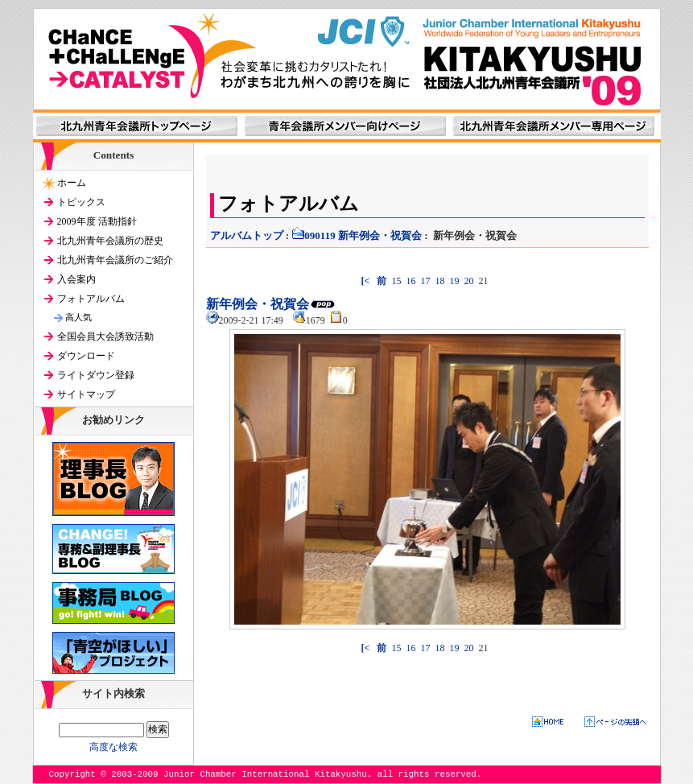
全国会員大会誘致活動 (105, 336)
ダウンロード (86, 356)
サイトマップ (86, 394)
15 (396, 281)
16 (410, 281)
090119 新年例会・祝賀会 (357, 235)
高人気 (78, 317)
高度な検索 (113, 747)
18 (439, 281)
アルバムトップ (247, 235)
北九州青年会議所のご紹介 (115, 260)
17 (425, 281)
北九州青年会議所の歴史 (110, 241)
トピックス (81, 202)
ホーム (72, 183)
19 (454, 281)
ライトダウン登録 (96, 375)
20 (468, 281)
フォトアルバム (91, 299)
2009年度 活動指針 (97, 221)
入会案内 (76, 279)
